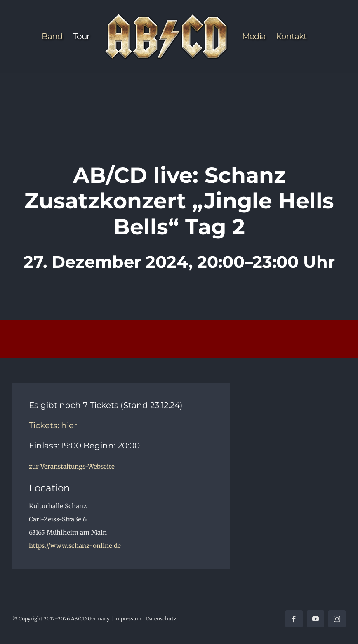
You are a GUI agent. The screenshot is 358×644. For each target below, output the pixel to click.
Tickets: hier (53, 425)
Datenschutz (161, 619)
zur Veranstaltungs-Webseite (72, 466)
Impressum (128, 619)
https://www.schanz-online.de (75, 546)
